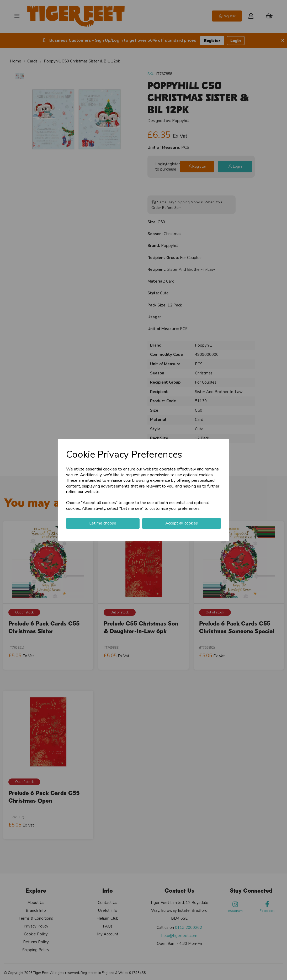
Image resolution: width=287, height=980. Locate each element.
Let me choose (103, 523)
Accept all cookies (182, 523)
